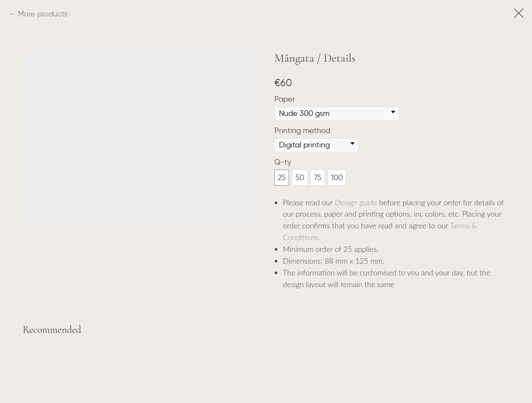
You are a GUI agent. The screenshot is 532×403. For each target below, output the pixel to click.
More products (43, 14)
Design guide (356, 202)
